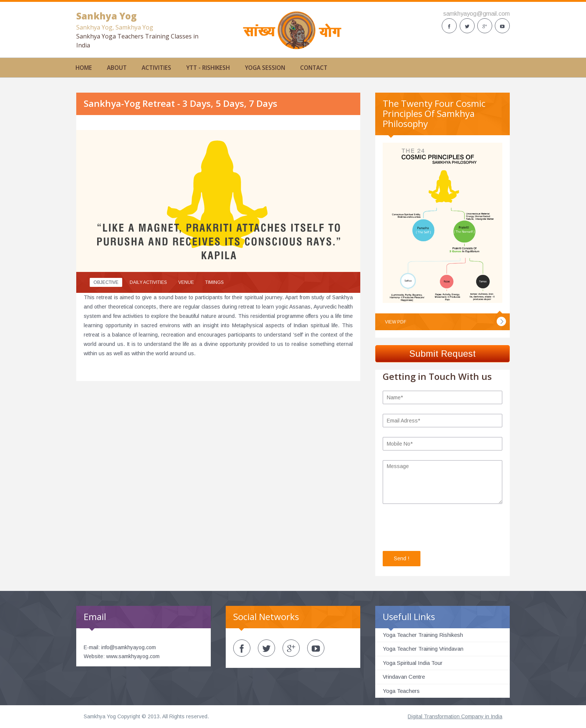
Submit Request (442, 354)
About (117, 68)
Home (84, 68)
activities (156, 68)
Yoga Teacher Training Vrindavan (423, 649)
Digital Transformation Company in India (455, 716)
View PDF (396, 322)
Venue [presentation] (186, 282)
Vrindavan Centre (404, 677)
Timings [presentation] (215, 282)
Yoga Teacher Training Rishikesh (423, 635)
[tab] (106, 283)
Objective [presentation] (106, 282)
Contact (314, 68)
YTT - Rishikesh (208, 68)
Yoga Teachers (401, 691)
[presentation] (439, 529)
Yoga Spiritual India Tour (413, 663)
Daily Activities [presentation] (148, 282)
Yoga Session (265, 68)
